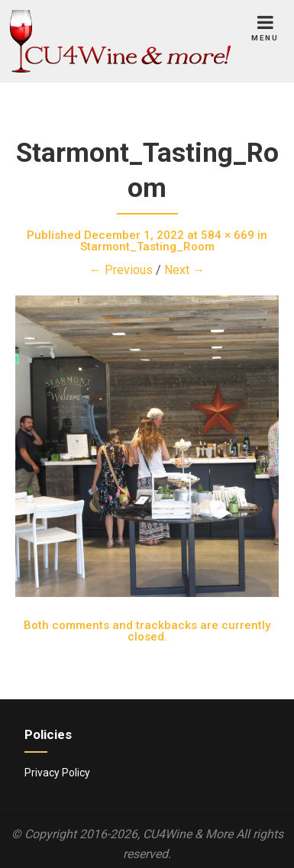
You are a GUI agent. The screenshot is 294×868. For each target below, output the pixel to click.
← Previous (121, 270)
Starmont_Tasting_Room (147, 247)
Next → (184, 270)
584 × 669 (228, 235)
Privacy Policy (57, 773)
